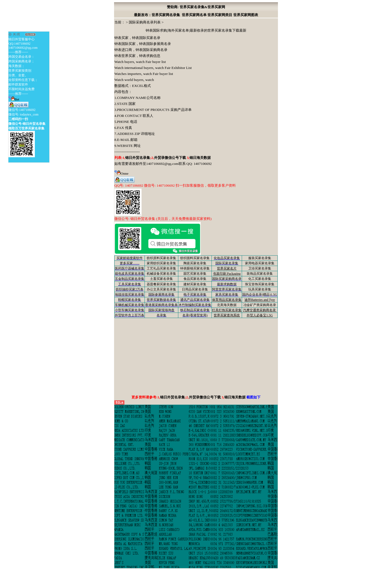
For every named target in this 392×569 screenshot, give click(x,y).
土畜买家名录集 (161, 279)
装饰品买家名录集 (260, 274)
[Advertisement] (196, 356)
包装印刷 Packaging (227, 274)
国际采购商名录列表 (145, 22)
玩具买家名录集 (260, 289)
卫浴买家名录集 (260, 268)
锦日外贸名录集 (138, 158)
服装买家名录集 (260, 258)
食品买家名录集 (195, 279)
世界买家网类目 (220, 15)
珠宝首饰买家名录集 (260, 284)
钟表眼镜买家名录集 (195, 268)
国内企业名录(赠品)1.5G (260, 295)
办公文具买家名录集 (161, 289)
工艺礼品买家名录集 (161, 268)
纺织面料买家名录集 (195, 258)
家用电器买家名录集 (260, 263)
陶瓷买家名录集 (195, 263)
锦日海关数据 (200, 158)
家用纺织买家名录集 (161, 263)
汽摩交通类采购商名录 (260, 310)
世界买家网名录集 (166, 15)
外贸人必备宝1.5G (260, 315)
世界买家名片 (227, 268)
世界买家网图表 (246, 15)
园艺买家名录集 (195, 274)
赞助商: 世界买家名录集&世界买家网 (196, 7)
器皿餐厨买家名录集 (161, 284)
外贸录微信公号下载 (170, 158)
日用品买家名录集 (195, 289)
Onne (121, 173)
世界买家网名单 (194, 15)
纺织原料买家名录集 (161, 258)
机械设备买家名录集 (161, 274)
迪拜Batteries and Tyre (260, 300)
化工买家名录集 (260, 279)
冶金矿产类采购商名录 (260, 305)
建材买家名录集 (195, 284)
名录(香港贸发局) (195, 315)
